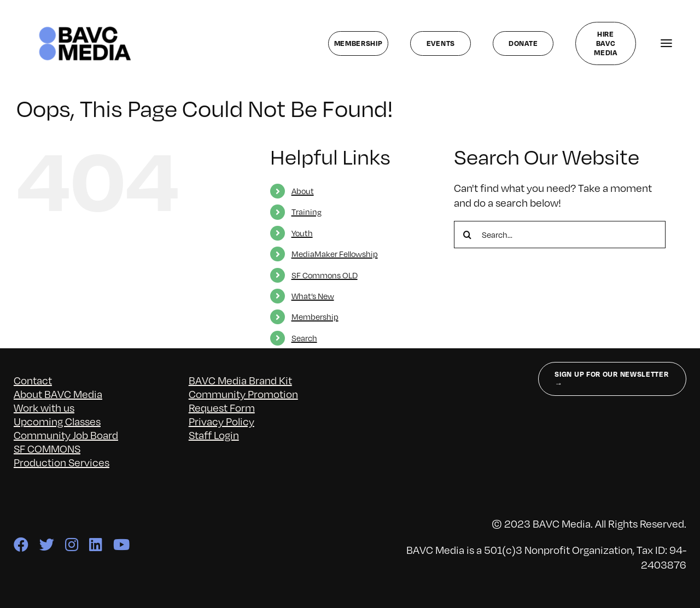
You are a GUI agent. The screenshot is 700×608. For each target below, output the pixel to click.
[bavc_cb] (85, 29)
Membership (315, 317)
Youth (302, 233)
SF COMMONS (47, 448)
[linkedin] (96, 544)
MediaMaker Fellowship (335, 254)
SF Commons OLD (325, 275)
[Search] (468, 235)
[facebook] (21, 544)
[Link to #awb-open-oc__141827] (666, 43)
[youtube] (121, 544)
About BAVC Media (58, 394)
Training (307, 212)
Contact (33, 380)
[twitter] (47, 544)
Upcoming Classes (57, 421)
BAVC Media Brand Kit (240, 380)
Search (304, 338)
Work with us (44, 407)
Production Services (62, 462)
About (303, 191)
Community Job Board (66, 435)
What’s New (313, 296)
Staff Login (214, 435)
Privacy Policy (221, 421)
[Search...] (560, 235)
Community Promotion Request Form (243, 401)
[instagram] (72, 544)
